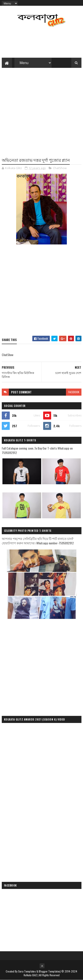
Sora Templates (27, 971)
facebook (74, 392)
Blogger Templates (49, 971)
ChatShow (60, 168)
